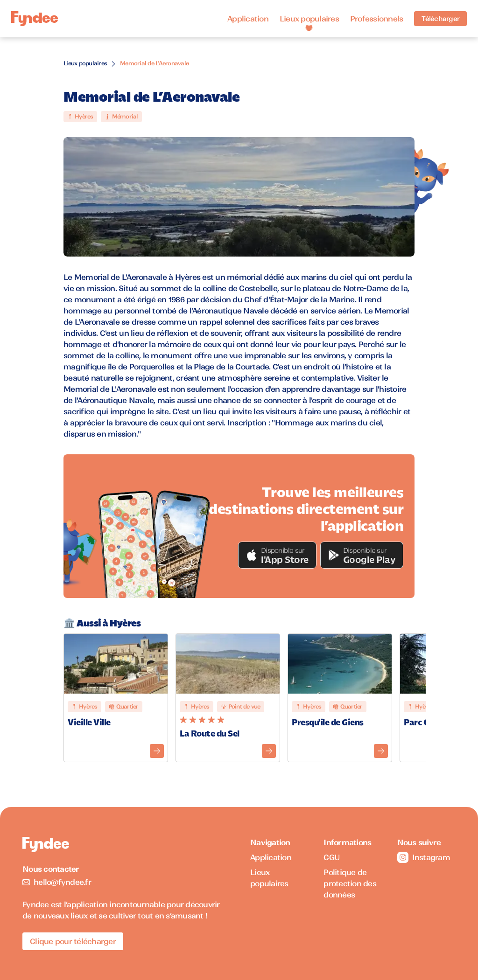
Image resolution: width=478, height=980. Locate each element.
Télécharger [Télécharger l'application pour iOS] (440, 19)
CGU (332, 857)
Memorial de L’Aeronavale (154, 63)
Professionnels (377, 19)
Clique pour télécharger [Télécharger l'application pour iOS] (73, 941)
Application (248, 19)
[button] (277, 555)
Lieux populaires (309, 19)
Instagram (424, 857)
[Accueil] (35, 19)
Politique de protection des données (350, 883)
